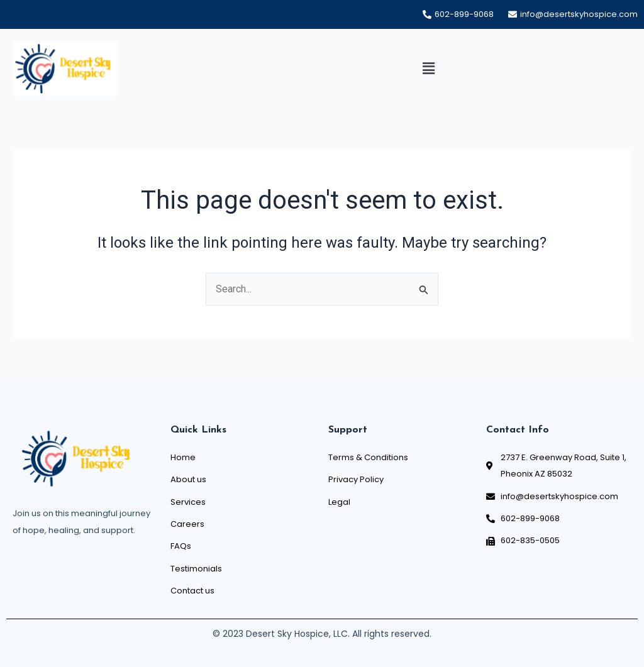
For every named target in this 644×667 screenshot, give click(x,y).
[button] (428, 69)
